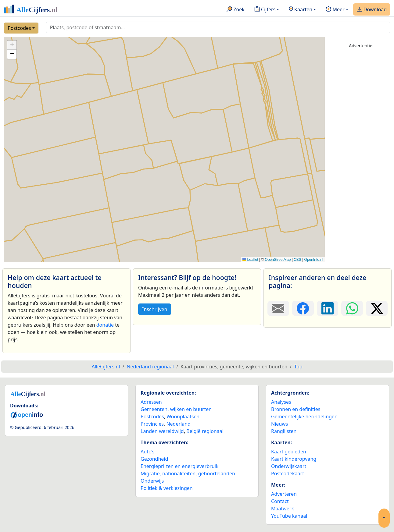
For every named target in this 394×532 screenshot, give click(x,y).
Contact (280, 501)
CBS (297, 260)
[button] (12, 45)
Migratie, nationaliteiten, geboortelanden (188, 473)
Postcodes (19, 28)
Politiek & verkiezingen (167, 488)
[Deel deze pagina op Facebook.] (303, 308)
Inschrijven (155, 309)
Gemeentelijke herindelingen (304, 417)
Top (298, 367)
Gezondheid (154, 459)
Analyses (281, 402)
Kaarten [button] (301, 10)
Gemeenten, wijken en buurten (176, 409)
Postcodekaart (288, 473)
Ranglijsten (284, 431)
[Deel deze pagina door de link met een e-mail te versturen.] (278, 308)
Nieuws (279, 424)
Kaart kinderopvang (294, 459)
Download (372, 10)
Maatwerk (283, 509)
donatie (105, 325)
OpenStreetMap (278, 260)
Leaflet (250, 260)
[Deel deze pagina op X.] (377, 308)
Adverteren (284, 494)
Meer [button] (335, 10)
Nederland (178, 424)
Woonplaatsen (183, 417)
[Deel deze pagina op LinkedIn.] (328, 308)
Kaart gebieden (289, 452)
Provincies (152, 424)
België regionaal (205, 431)
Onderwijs (152, 481)
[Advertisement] (361, 145)
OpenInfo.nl (314, 260)
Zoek (236, 10)
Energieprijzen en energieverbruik (179, 466)
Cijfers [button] (265, 10)
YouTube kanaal (289, 516)
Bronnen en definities (296, 409)
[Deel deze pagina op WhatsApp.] (352, 308)
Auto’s (147, 452)
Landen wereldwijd (162, 431)
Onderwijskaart (289, 466)
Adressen (151, 402)
